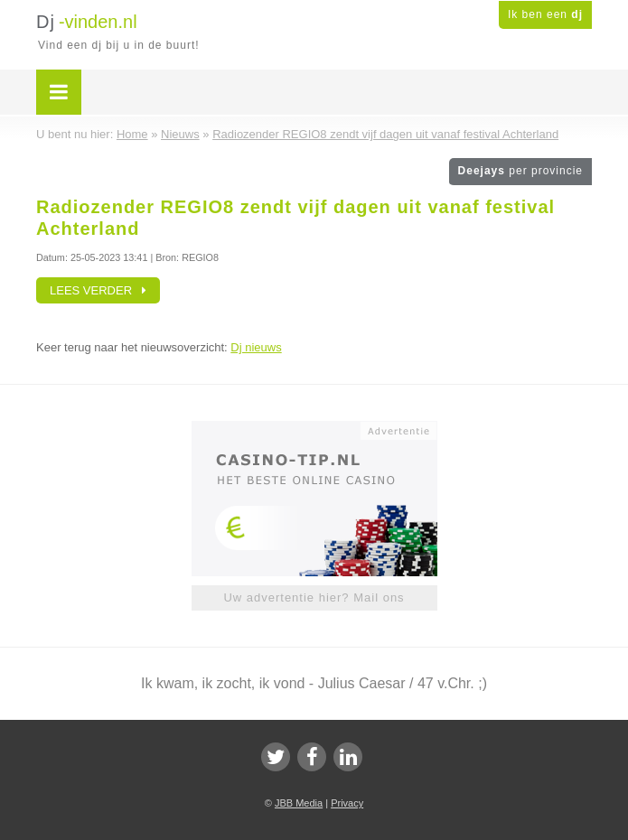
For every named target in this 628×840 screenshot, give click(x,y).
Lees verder (98, 290)
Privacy (347, 803)
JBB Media (299, 803)
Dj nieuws (256, 347)
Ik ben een (545, 14)
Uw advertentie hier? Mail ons (314, 597)
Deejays (520, 171)
